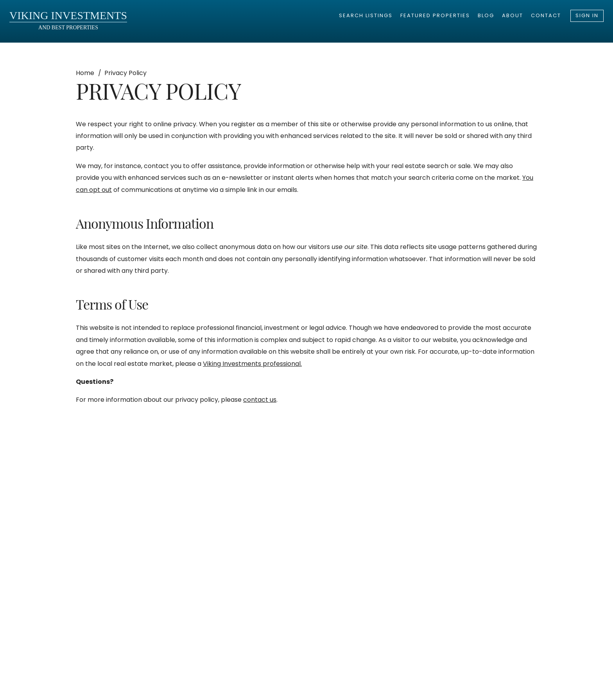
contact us (260, 400)
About (513, 15)
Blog (486, 15)
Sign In (587, 15)
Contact (546, 15)
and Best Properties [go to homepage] (68, 20)
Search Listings (366, 15)
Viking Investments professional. (252, 364)
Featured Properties (435, 15)
